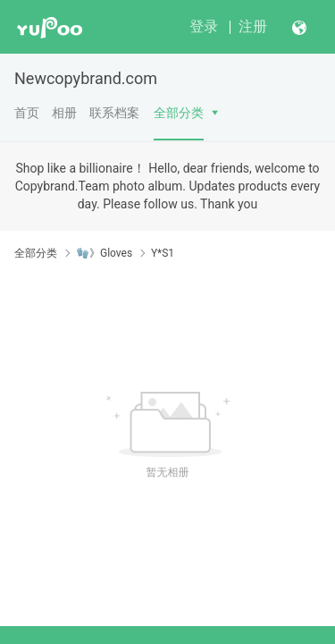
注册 (253, 26)
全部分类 (179, 113)
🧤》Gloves (104, 253)
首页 (27, 113)
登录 (204, 26)
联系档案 (114, 113)
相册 (64, 113)
